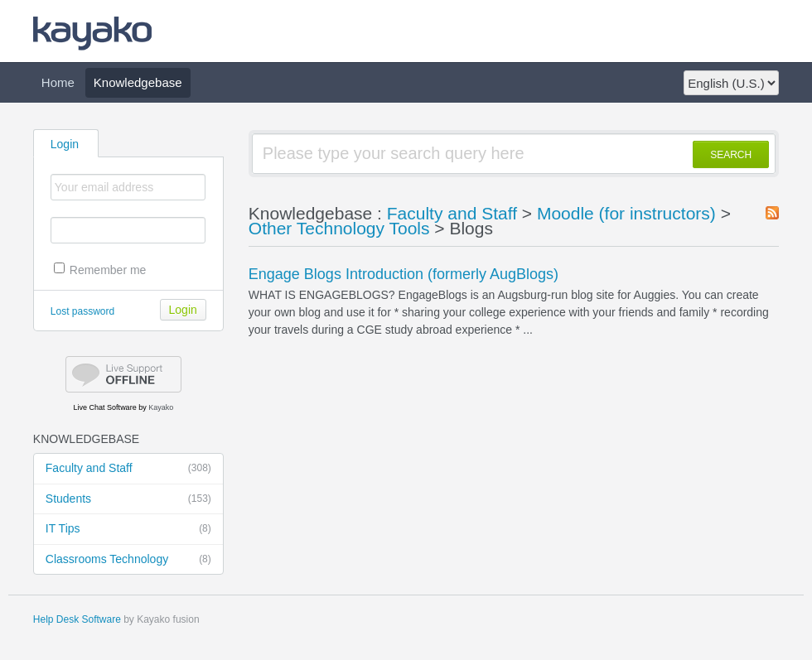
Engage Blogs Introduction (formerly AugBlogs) (404, 274)
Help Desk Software (77, 619)
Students (128, 499)
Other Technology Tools (339, 228)
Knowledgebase (138, 82)
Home (58, 82)
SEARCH (731, 155)
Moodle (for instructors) (626, 213)
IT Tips (128, 529)
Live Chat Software (105, 407)
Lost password (82, 311)
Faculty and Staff (128, 469)
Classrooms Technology (128, 560)
